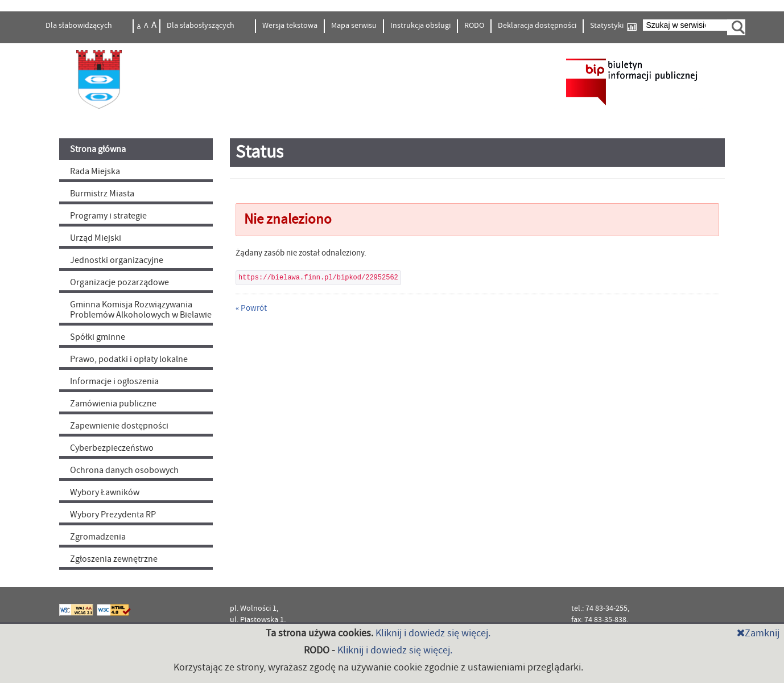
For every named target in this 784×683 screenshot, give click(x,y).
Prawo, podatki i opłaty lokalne (129, 359)
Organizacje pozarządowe (119, 282)
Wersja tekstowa (290, 26)
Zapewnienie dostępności (119, 426)
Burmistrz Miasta (102, 194)
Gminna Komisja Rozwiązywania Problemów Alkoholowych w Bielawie (141, 310)
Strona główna (98, 149)
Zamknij (758, 633)
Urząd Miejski (96, 238)
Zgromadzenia (98, 537)
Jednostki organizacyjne (117, 260)
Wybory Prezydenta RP (113, 515)
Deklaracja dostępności (537, 26)
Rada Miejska (95, 171)
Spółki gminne (98, 337)
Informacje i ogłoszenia (114, 381)
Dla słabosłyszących (201, 26)
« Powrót (251, 308)
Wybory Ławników (105, 492)
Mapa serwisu (354, 26)
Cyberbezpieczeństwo (112, 448)
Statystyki (613, 26)
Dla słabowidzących (80, 26)
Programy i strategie (108, 216)
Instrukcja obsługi (420, 26)
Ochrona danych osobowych (124, 470)
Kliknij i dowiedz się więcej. (433, 633)
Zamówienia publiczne (113, 404)
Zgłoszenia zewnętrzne (114, 559)
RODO (474, 26)
